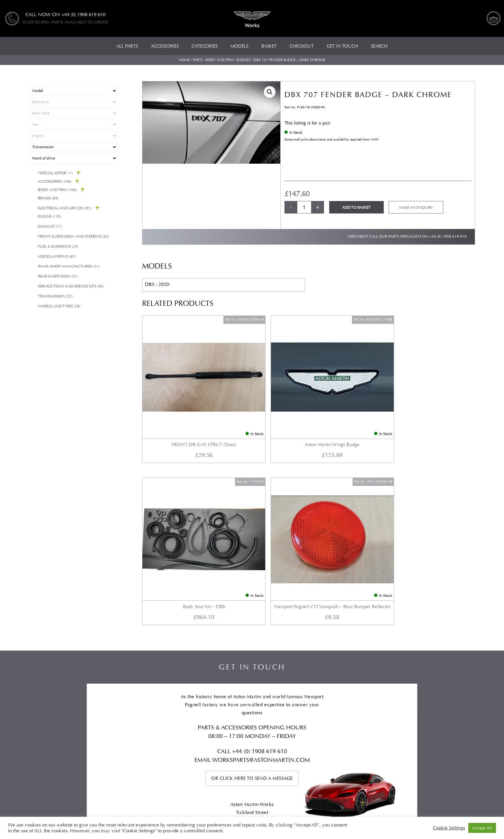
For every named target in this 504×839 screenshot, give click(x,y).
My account (462, 713)
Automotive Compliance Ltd (230, 792)
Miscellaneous (57, 256)
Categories (76, 713)
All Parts (38, 713)
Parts (198, 60)
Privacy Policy (347, 713)
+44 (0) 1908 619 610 (448, 237)
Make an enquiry (416, 208)
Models (113, 713)
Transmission (55, 296)
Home (184, 60)
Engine (50, 217)
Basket (386, 713)
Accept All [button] (482, 828)
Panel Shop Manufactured (69, 266)
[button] (270, 92)
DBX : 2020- (158, 284)
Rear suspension (58, 276)
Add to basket (356, 208)
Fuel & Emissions (58, 246)
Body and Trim (220, 60)
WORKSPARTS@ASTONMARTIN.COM (261, 556)
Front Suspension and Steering (73, 237)
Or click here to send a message (252, 574)
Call (225, 547)
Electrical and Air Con (65, 208)
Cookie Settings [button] (449, 828)
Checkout (421, 713)
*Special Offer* (55, 173)
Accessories (55, 182)
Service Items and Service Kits (71, 286)
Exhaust (50, 227)
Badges (244, 60)
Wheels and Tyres (59, 306)
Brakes (48, 198)
